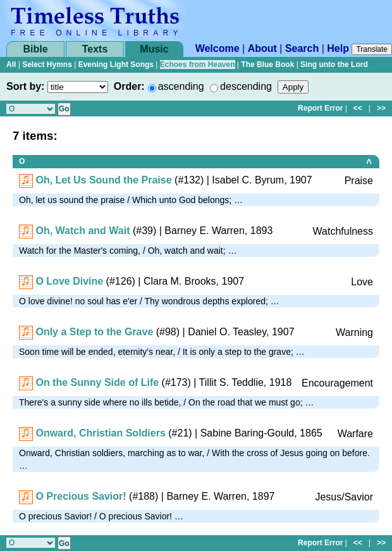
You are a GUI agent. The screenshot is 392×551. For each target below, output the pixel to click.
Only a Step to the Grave (94, 332)
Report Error (320, 108)
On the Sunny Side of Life (97, 382)
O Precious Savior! (81, 496)
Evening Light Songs (116, 65)
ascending (181, 86)
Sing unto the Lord (334, 65)
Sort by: (25, 86)
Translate (372, 49)
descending (246, 86)
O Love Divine (69, 281)
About (262, 48)
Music (154, 49)
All (11, 65)
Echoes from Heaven (198, 65)
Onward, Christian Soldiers (100, 433)
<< (358, 108)
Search (302, 48)
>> (381, 108)
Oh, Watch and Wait (83, 231)
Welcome (217, 48)
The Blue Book (267, 65)
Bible (35, 49)
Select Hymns (47, 65)
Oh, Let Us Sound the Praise (103, 180)
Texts (95, 49)
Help (338, 48)
